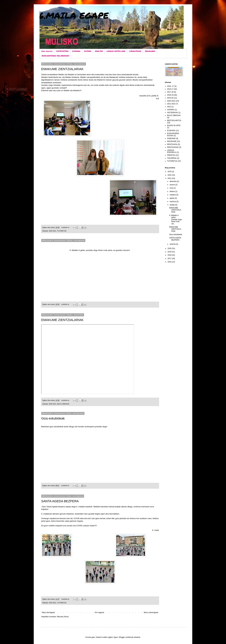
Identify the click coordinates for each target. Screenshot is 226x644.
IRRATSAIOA (172, 144)
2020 (170, 248)
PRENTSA (171, 155)
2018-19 (170, 95)
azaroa (173, 185)
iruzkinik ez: (66, 227)
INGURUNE (172, 141)
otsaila (172, 205)
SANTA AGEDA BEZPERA (60, 501)
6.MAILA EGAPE (74, 15)
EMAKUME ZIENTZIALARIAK (62, 69)
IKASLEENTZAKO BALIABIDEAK (55, 56)
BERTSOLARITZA (174, 120)
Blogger (122, 637)
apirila (172, 198)
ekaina (172, 191)
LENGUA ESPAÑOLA (172, 151)
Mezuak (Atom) (63, 617)
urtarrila (173, 244)
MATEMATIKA (62, 51)
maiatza (173, 195)
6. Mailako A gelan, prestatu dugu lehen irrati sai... (176, 220)
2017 (170, 259)
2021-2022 (171, 104)
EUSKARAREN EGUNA (173, 134)
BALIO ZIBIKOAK (63, 404)
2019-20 (170, 98)
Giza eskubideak (53, 418)
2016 (170, 262)
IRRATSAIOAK (173, 147)
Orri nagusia (47, 51)
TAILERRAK (172, 158)
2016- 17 (170, 86)
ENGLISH (99, 51)
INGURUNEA (150, 51)
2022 (169, 107)
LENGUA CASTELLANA (116, 51)
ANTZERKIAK (172, 113)
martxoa (173, 202)
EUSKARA (76, 51)
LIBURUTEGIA (135, 51)
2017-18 (170, 92)
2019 (170, 252)
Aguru (116, 637)
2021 (170, 178)
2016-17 (170, 89)
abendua (173, 181)
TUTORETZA (62, 231)
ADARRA (171, 110)
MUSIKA (88, 51)
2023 (170, 172)
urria (172, 188)
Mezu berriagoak (48, 612)
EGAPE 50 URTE (174, 126)
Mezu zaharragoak (151, 612)
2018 (170, 255)
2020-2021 (52, 231)
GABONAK (171, 138)
